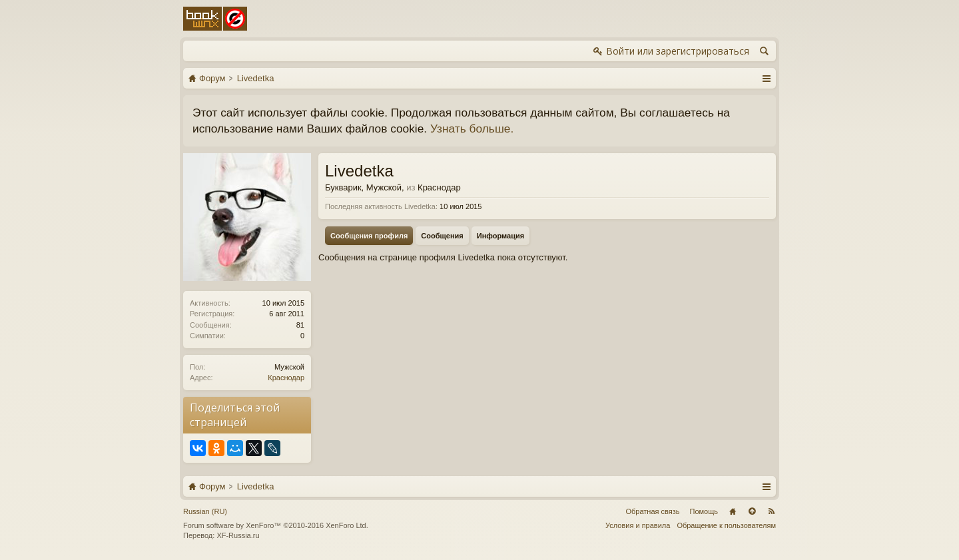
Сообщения (442, 236)
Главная (733, 511)
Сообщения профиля (369, 236)
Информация (500, 236)
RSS (771, 511)
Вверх (752, 511)
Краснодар (286, 378)
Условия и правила (638, 525)
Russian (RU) (205, 511)
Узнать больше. (472, 129)
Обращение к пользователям (726, 525)
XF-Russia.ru (238, 535)
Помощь (704, 511)
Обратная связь (652, 511)
